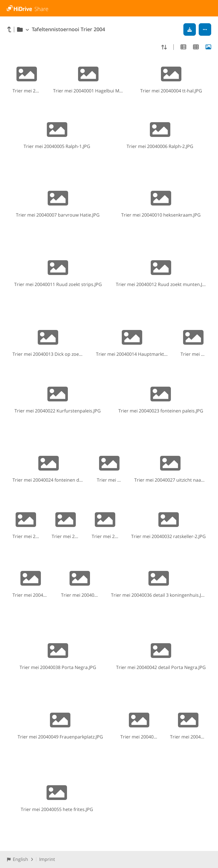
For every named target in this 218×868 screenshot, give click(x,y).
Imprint (47, 859)
